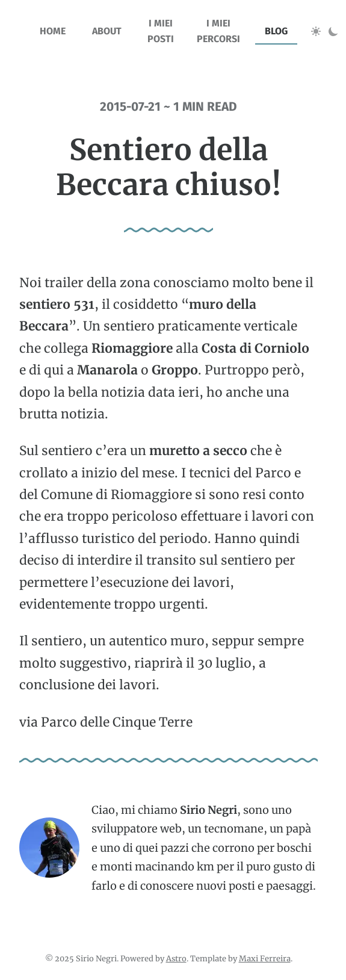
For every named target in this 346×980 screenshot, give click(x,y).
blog (276, 31)
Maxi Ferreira (265, 958)
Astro (176, 958)
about (107, 31)
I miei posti (161, 31)
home (53, 31)
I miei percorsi (218, 31)
